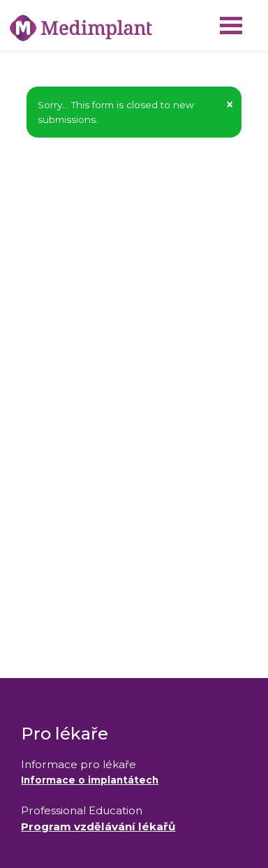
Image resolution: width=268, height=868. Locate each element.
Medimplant (0, 0)
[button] (230, 104)
